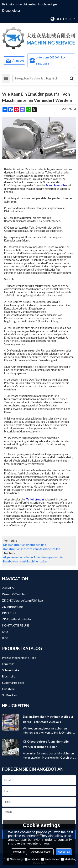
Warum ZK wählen (14, 594)
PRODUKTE (10, 613)
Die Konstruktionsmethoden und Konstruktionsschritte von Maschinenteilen (32, 547)
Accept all (64, 852)
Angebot (18, 60)
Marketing (69, 859)
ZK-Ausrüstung (12, 607)
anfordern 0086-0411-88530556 (50, 60)
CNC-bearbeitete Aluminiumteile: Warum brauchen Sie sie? (46, 744)
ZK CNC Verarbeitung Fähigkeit (23, 600)
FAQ (5, 632)
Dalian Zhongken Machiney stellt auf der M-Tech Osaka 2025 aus (48, 719)
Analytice (32, 859)
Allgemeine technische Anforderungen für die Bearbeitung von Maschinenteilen (33, 559)
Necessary (15, 859)
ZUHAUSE (9, 588)
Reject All (19, 852)
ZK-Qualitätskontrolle (17, 619)
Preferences (50, 859)
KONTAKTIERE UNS (16, 625)
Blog (5, 638)
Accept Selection (41, 852)
